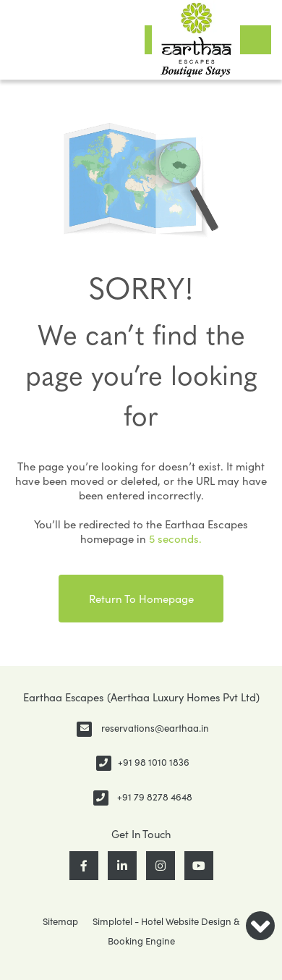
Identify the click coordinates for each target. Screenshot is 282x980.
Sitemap (60, 921)
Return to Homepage (141, 599)
